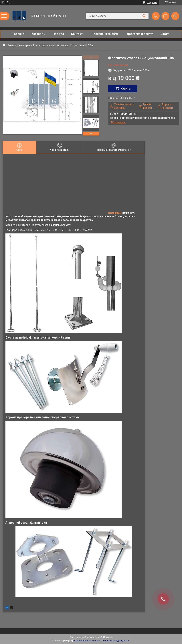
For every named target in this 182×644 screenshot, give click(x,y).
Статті (165, 34)
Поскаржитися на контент (87, 641)
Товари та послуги (19, 45)
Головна (18, 34)
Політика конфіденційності (116, 641)
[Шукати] (144, 16)
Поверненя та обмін (105, 34)
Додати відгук (175, 16)
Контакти (78, 34)
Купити (126, 89)
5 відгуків (152, 3)
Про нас (58, 34)
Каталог (37, 34)
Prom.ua (108, 637)
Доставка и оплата (140, 34)
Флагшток (39, 45)
